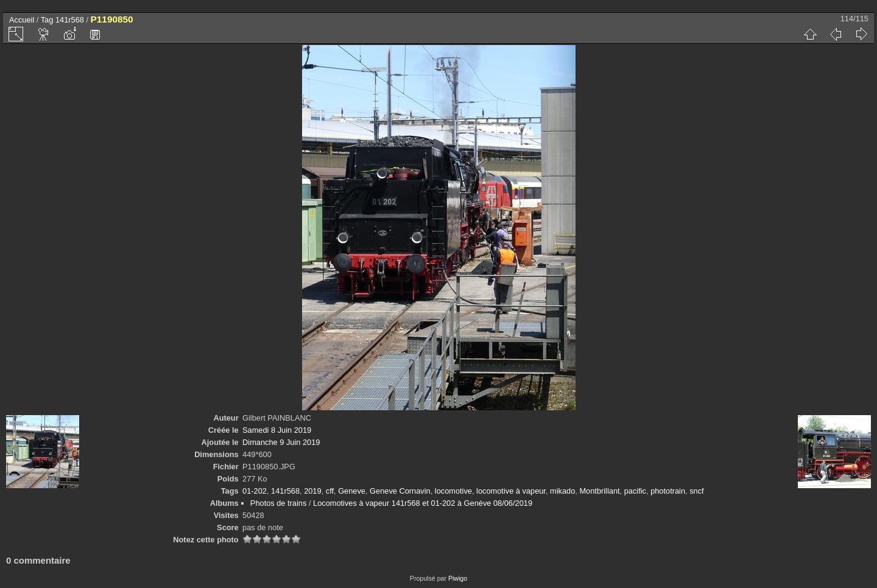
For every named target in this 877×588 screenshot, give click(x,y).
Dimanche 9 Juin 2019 (281, 442)
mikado (562, 491)
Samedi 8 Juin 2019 (277, 430)
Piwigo (458, 578)
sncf (696, 491)
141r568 (70, 20)
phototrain (668, 491)
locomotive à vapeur (511, 491)
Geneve (352, 491)
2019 (312, 491)
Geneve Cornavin (400, 491)
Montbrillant (599, 491)
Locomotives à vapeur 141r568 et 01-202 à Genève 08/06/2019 (423, 503)
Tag (47, 20)
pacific (635, 491)
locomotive (453, 491)
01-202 (255, 491)
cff (330, 491)
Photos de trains (278, 503)
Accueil (22, 20)
